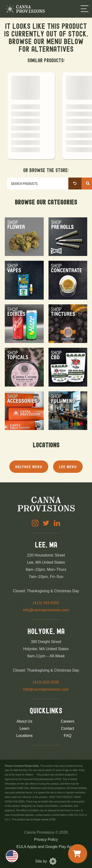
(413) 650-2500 (46, 682)
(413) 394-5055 (46, 603)
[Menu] (85, 9)
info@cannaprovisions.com (46, 610)
